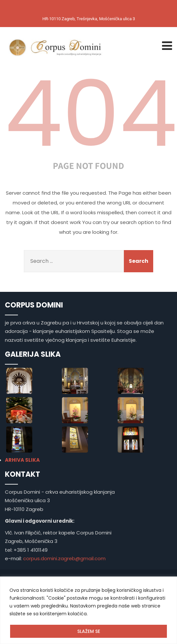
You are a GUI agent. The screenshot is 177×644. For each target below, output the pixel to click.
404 (91, 114)
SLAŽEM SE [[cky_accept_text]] (89, 631)
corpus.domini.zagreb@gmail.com (64, 558)
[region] (88, 610)
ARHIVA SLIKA (22, 460)
